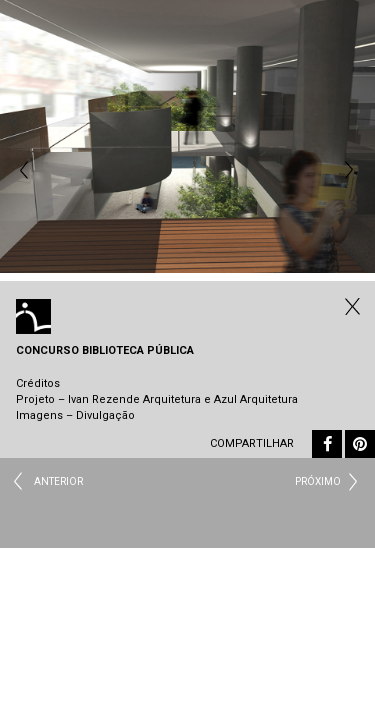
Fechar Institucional (350, 306)
